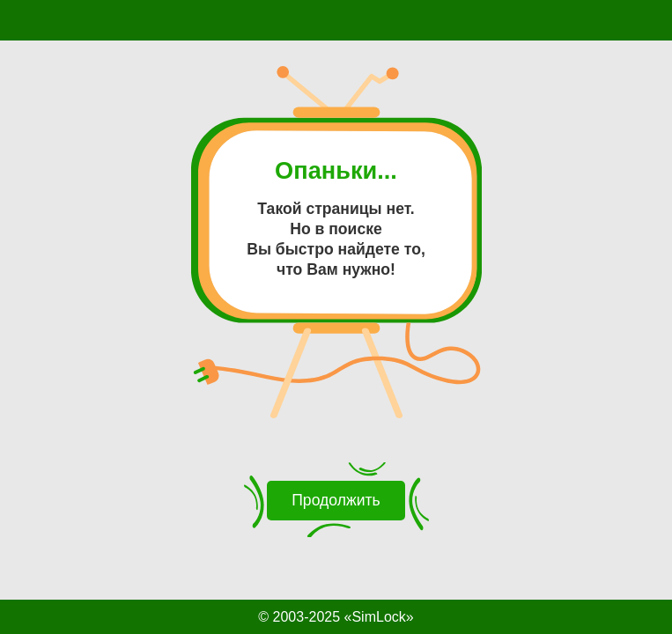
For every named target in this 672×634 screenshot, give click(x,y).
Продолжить (336, 500)
